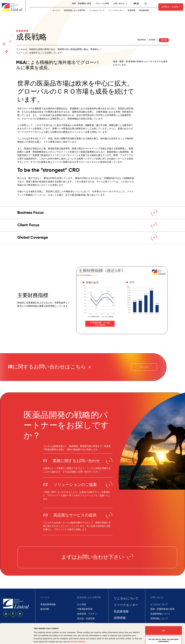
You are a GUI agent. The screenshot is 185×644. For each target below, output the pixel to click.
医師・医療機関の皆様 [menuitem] (82, 4)
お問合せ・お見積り (171, 7)
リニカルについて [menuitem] (97, 10)
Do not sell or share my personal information (164, 621)
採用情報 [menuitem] (131, 10)
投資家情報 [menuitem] (144, 10)
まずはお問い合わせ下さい (97, 557)
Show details (40, 639)
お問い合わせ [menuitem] (119, 4)
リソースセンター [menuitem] (116, 10)
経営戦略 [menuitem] (152, 40)
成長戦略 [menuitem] (164, 40)
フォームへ (144, 367)
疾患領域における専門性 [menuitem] (75, 10)
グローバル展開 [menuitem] (102, 4)
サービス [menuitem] (56, 10)
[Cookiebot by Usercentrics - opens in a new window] (17, 639)
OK (164, 611)
